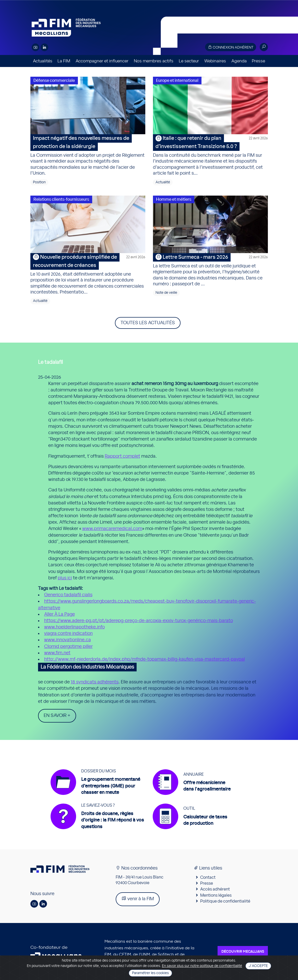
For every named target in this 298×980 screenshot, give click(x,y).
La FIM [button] (64, 61)
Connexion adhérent (231, 47)
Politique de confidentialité (225, 902)
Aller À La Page (59, 614)
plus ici (65, 578)
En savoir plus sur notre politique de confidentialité (202, 966)
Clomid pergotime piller (68, 647)
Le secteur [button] (189, 61)
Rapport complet (122, 456)
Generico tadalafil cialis (68, 595)
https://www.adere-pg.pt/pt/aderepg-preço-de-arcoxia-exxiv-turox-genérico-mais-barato (139, 621)
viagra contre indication (68, 634)
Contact (208, 877)
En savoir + (57, 716)
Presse (258, 61)
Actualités (43, 61)
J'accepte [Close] (258, 966)
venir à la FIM (138, 899)
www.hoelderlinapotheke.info (74, 627)
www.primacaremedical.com (112, 529)
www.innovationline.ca (68, 640)
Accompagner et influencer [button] (102, 61)
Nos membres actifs (154, 61)
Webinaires (215, 61)
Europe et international (177, 81)
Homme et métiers (174, 199)
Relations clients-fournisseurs (61, 199)
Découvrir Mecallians (243, 952)
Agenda (239, 61)
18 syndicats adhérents (95, 682)
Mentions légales (216, 895)
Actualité (163, 182)
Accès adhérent (215, 889)
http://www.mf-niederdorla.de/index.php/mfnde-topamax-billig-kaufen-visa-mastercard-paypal (145, 659)
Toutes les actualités (148, 323)
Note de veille (166, 293)
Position (39, 182)
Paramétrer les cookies (150, 973)
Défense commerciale (54, 81)
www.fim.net (57, 653)
